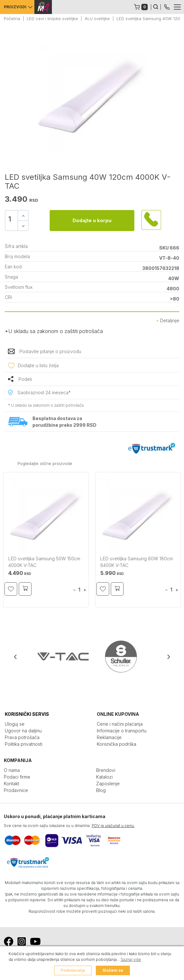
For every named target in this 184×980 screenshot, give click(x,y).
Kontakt (11, 784)
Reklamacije (109, 737)
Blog (101, 790)
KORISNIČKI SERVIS (27, 714)
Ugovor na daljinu (23, 731)
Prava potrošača (22, 737)
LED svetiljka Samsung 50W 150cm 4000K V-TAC (44, 562)
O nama (12, 770)
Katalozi (104, 777)
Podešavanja (73, 970)
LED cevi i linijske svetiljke (52, 18)
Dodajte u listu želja (38, 365)
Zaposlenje (108, 784)
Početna (12, 18)
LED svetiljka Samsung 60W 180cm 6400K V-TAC (137, 562)
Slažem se (113, 970)
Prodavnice (16, 790)
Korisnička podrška (117, 744)
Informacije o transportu (122, 731)
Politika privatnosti (24, 744)
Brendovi (106, 770)
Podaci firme (17, 777)
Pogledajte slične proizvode (45, 463)
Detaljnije (168, 320)
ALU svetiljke (97, 18)
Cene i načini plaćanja (120, 724)
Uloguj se (15, 724)
